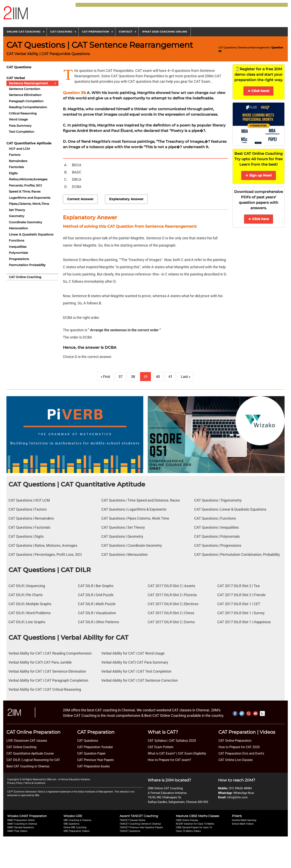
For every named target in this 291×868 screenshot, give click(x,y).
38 (133, 377)
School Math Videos (243, 824)
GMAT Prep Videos (17, 831)
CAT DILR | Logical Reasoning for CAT (33, 760)
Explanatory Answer (126, 199)
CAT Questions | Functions (215, 518)
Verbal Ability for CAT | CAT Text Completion (136, 671)
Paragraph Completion (26, 101)
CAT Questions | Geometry (122, 536)
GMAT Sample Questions (21, 827)
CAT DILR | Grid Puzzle (96, 595)
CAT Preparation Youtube (95, 747)
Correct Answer (80, 199)
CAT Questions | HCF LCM (29, 500)
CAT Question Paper (91, 753)
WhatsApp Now (244, 793)
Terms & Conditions (35, 783)
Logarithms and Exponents (30, 198)
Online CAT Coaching (24, 32)
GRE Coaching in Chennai (77, 820)
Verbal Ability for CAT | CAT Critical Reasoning (45, 689)
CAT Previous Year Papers (95, 760)
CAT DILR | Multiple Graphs (30, 604)
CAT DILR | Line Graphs (27, 622)
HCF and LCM (19, 149)
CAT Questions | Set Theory (123, 527)
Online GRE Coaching (75, 827)
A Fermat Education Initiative (74, 779)
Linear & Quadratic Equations (31, 234)
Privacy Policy (15, 783)
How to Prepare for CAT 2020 (239, 747)
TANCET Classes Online (132, 820)
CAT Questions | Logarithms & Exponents (134, 509)
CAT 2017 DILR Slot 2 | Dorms (171, 622)
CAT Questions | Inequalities (216, 527)
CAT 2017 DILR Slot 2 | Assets (171, 586)
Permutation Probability (27, 265)
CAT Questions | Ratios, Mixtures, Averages (43, 545)
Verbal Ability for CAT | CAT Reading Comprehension (50, 653)
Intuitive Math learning (244, 820)
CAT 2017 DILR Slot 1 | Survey (241, 613)
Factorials (16, 167)
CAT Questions (227, 47)
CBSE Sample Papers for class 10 (194, 827)
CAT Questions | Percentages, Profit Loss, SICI (45, 554)
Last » (186, 377)
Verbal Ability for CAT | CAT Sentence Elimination (47, 671)
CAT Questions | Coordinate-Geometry (132, 545)
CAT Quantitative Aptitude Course (30, 753)
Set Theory (17, 210)
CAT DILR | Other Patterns (98, 622)
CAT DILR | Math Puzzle (97, 604)
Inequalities (18, 247)
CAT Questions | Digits (26, 536)
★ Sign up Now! (259, 175)
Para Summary (20, 126)
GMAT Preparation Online (21, 820)
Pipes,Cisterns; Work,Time (29, 204)
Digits (13, 173)
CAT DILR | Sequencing (27, 586)
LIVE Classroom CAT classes (27, 741)
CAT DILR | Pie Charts (26, 595)
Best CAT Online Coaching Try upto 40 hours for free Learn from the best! (258, 159)
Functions (17, 240)
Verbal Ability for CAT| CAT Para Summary (135, 662)
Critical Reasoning (23, 113)
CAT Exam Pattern (161, 747)
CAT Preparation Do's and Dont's (241, 753)
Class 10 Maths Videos (188, 831)
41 (170, 377)
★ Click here (259, 219)
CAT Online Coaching (25, 277)
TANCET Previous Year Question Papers (141, 827)
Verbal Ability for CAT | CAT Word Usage (133, 653)
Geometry (17, 216)
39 (145, 377)
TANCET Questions (130, 831)
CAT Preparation (96, 32)
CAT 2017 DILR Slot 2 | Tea (238, 586)
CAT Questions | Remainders (31, 518)
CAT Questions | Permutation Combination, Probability (237, 554)
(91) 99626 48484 (240, 788)
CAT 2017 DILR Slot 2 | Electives (173, 604)
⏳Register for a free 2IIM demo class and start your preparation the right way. (259, 74)
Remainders (18, 161)
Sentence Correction (25, 89)
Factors (15, 155)
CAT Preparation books (93, 766)
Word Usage (18, 119)
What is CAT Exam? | (162, 753)
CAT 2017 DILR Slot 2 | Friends (241, 595)
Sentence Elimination (25, 95)
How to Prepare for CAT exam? (169, 760)
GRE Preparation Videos (76, 831)
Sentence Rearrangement (254, 47)
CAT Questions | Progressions (218, 545)
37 (121, 377)
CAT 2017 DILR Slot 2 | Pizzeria (172, 595)
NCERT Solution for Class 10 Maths (195, 824)
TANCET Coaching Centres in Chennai (140, 824)
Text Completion (22, 132)
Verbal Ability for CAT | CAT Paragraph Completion (48, 680)
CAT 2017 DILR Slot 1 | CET (239, 604)
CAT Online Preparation (235, 741)
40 (158, 377)
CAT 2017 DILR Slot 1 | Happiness (244, 622)
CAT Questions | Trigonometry (218, 500)
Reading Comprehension (28, 107)
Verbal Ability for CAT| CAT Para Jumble (40, 662)
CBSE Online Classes (187, 820)
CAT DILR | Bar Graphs (96, 586)
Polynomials (18, 253)
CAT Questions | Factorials (29, 527)
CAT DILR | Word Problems (30, 613)
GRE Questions (71, 824)
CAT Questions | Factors (28, 509)
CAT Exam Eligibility (192, 753)
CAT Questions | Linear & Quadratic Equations (230, 509)
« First (105, 377)
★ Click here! (258, 91)
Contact (126, 32)
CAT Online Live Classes (236, 760)
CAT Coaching (61, 32)
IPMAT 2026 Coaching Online (165, 32)
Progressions (19, 259)
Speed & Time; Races (25, 191)
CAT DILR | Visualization (97, 613)
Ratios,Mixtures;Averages (28, 179)
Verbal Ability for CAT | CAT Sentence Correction (140, 680)
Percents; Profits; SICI (25, 185)
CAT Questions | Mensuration (124, 554)
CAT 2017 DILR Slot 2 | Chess (171, 613)
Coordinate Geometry (26, 222)
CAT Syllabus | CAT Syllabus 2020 (172, 741)
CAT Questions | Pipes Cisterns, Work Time (135, 518)
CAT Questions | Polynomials (217, 536)
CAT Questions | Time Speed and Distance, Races (141, 500)
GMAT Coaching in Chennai (22, 824)
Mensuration (18, 228)
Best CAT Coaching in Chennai (28, 766)
